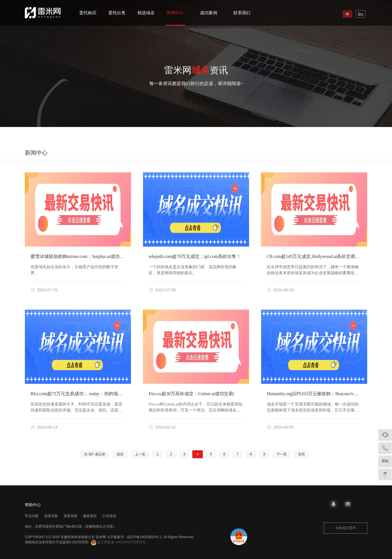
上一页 (140, 454)
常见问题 (32, 516)
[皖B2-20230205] (75, 542)
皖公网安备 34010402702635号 (118, 542)
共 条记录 (95, 454)
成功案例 (209, 13)
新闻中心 (175, 13)
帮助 (385, 461)
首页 (120, 454)
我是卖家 (70, 516)
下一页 (282, 454)
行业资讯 (109, 516)
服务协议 (90, 516)
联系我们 (242, 13)
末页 (302, 454)
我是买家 (51, 516)
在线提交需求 (345, 528)
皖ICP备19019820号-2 (144, 537)
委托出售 (117, 13)
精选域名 (146, 13)
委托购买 (88, 13)
